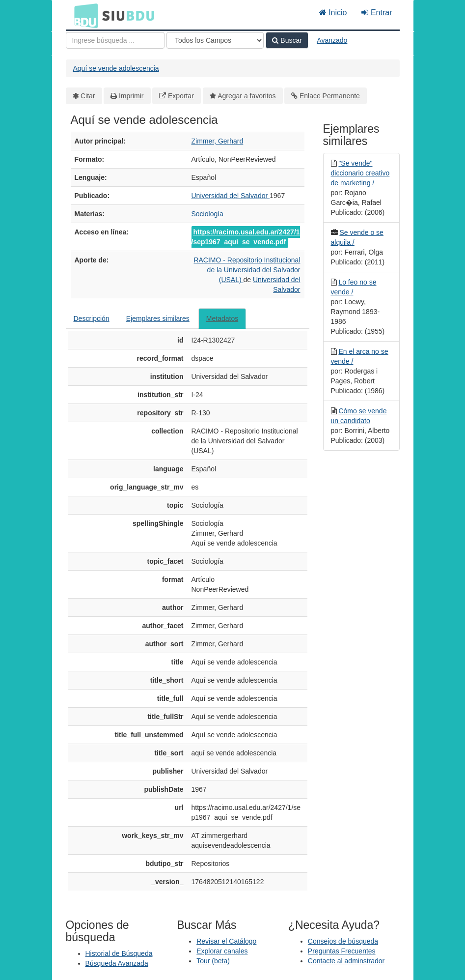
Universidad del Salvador (231, 196)
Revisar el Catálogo (226, 941)
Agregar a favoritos (246, 96)
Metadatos (222, 318)
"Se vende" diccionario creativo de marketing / (360, 173)
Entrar (377, 13)
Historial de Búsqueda (119, 953)
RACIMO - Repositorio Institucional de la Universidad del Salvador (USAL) (247, 270)
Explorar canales (222, 951)
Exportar (181, 96)
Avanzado (332, 40)
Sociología (207, 214)
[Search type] (215, 40)
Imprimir (131, 96)
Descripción (92, 318)
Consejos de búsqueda (343, 941)
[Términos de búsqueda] (115, 40)
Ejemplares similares (158, 318)
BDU (83, 15)
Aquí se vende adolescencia (116, 68)
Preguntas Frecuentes (342, 951)
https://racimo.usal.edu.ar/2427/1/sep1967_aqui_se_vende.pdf (246, 237)
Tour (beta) (213, 961)
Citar (88, 96)
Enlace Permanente (330, 96)
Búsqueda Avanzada (117, 963)
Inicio (333, 13)
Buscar (287, 40)
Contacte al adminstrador (346, 961)
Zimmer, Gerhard (218, 141)
